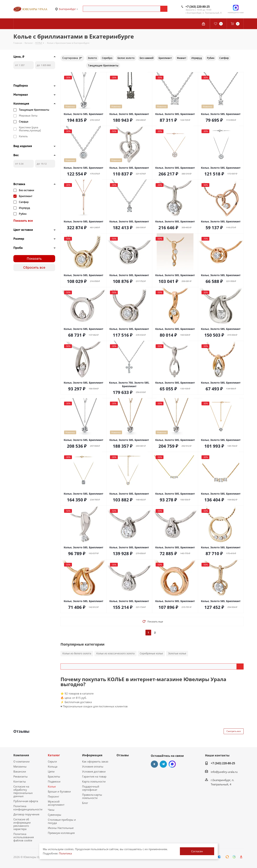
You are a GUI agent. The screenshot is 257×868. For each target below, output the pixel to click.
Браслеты (54, 776)
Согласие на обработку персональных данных (23, 791)
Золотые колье (177, 653)
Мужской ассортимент (56, 803)
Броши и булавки (59, 791)
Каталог (54, 755)
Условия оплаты (93, 766)
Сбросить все (34, 268)
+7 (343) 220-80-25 (198, 7)
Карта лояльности (94, 781)
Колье (52, 786)
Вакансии (20, 771)
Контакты (20, 781)
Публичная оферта (26, 801)
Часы (51, 810)
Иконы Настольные (61, 828)
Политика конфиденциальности (28, 808)
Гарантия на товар (94, 776)
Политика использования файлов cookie (24, 837)
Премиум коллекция (61, 833)
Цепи (51, 771)
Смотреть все (234, 731)
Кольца (53, 766)
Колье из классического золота (115, 653)
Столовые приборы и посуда (62, 821)
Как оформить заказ (95, 761)
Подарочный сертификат (91, 788)
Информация (92, 755)
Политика (65, 853)
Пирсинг (53, 796)
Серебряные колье (151, 653)
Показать (34, 259)
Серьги (52, 761)
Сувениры (55, 815)
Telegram (163, 764)
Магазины (20, 766)
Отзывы (123, 755)
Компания (21, 755)
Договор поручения (26, 814)
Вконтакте (154, 764)
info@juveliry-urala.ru (224, 772)
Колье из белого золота (77, 653)
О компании (22, 761)
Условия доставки (94, 771)
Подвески (54, 781)
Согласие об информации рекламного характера (22, 824)
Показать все (23, 221)
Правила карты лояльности (92, 796)
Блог (85, 803)
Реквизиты (21, 776)
